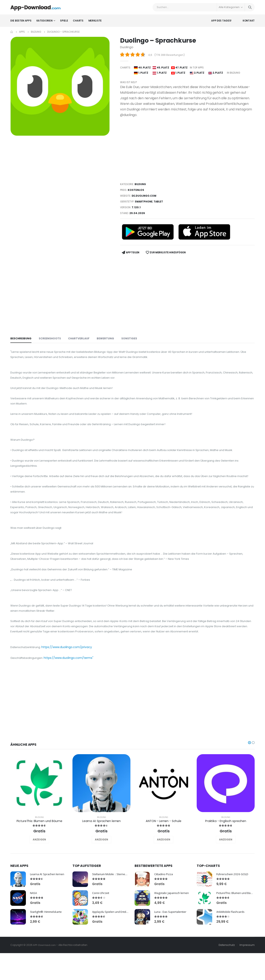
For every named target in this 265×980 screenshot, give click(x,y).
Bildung (36, 35)
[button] (249, 774)
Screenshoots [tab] (51, 342)
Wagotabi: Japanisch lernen (172, 924)
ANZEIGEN (39, 871)
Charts (78, 24)
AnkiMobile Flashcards (231, 943)
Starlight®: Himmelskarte (47, 943)
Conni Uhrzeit (101, 924)
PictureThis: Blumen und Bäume (39, 852)
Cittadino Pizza (164, 905)
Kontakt (249, 24)
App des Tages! (221, 24)
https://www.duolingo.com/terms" (71, 689)
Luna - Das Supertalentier (171, 943)
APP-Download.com (45, 976)
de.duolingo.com (145, 201)
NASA (34, 924)
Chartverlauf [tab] (81, 342)
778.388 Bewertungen (170, 58)
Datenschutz (226, 976)
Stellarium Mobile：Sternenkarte (114, 905)
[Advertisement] (187, 155)
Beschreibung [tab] (21, 342)
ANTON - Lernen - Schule (164, 852)
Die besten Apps (21, 24)
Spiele (64, 24)
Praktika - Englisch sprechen (226, 852)
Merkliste (95, 24)
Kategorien (45, 24)
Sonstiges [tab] (132, 342)
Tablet (160, 207)
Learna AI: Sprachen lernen (101, 852)
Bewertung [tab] (108, 342)
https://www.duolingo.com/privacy (69, 678)
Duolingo (127, 50)
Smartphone (144, 207)
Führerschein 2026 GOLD (233, 905)
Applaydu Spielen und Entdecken (114, 943)
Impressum (247, 976)
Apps (22, 35)
